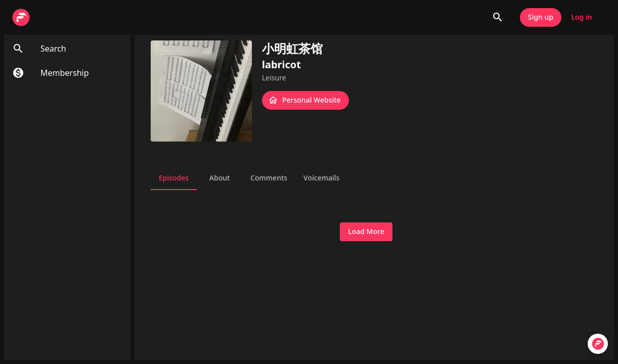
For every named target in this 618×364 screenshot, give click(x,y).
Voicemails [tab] (321, 178)
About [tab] (219, 178)
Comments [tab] (269, 178)
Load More (366, 232)
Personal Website (305, 100)
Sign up (541, 17)
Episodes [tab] (174, 178)
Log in (582, 17)
